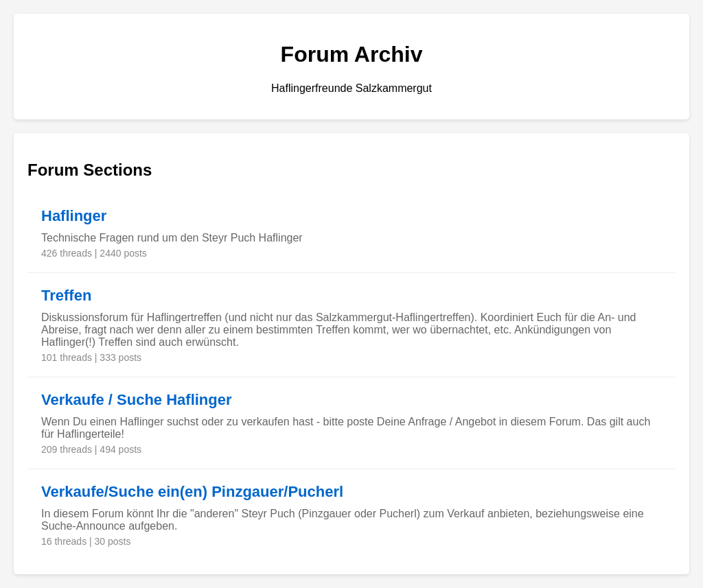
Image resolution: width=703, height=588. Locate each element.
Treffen (66, 295)
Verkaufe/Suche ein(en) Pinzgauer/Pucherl (192, 492)
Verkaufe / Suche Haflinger (137, 400)
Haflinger (74, 216)
